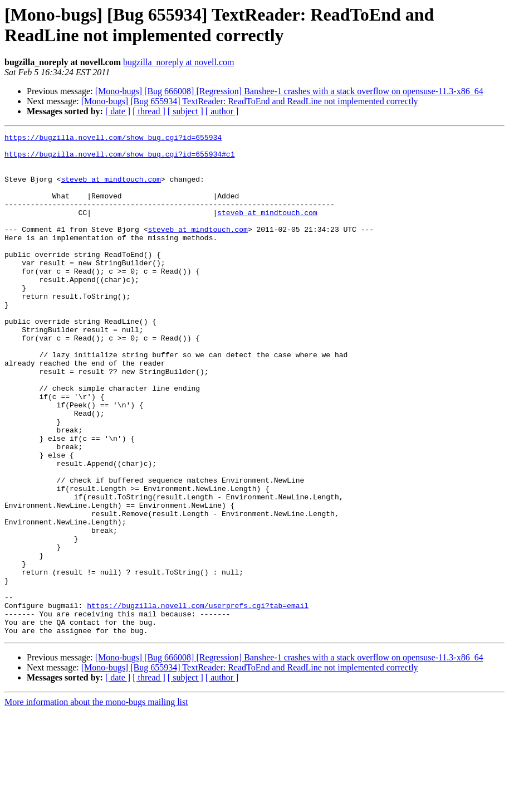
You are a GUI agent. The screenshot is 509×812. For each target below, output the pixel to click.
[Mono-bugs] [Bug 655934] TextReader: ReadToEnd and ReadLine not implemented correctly (250, 101)
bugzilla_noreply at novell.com (179, 62)
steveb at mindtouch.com (111, 189)
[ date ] (118, 111)
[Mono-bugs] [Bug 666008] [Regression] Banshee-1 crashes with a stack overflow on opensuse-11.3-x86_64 (289, 91)
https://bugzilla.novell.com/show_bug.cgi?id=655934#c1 (119, 159)
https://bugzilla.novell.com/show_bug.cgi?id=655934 (113, 139)
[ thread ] (149, 111)
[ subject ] (185, 111)
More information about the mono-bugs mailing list (96, 802)
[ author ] (222, 111)
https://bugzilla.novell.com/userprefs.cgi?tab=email (198, 701)
